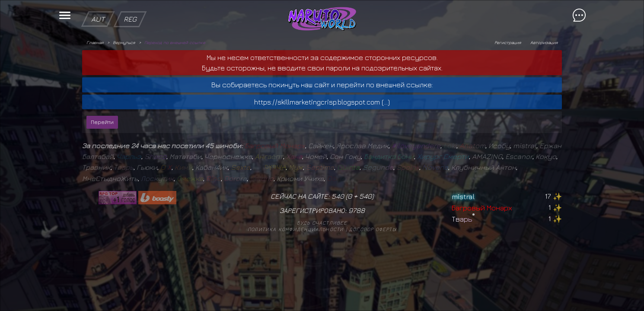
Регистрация (508, 42)
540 (365, 196)
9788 (357, 210)
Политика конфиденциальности (296, 229)
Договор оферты (373, 229)
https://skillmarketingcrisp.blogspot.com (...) (322, 102)
